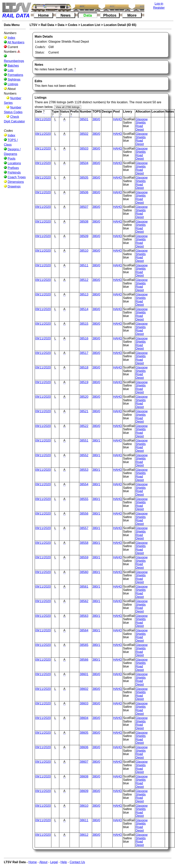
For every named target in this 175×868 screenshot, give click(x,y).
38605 (84, 733)
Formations (15, 75)
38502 (84, 134)
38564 (84, 630)
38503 (84, 149)
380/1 (96, 440)
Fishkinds (14, 173)
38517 (84, 353)
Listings (13, 84)
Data (88, 15)
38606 (84, 747)
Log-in (159, 4)
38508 (84, 222)
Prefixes (13, 168)
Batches (13, 66)
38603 (84, 703)
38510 (84, 251)
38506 (84, 192)
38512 (84, 280)
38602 (84, 689)
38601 (84, 674)
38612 (84, 835)
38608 (84, 776)
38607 (84, 762)
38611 (84, 820)
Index (11, 38)
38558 (84, 543)
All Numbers (16, 42)
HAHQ (117, 119)
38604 (84, 718)
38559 (84, 557)
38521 (84, 411)
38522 (84, 426)
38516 (84, 338)
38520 (84, 397)
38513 (84, 294)
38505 (84, 178)
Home (43, 15)
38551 (84, 440)
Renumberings (14, 61)
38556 (84, 514)
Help (64, 862)
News (66, 15)
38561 (84, 587)
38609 (84, 791)
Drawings (14, 186)
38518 (84, 367)
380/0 (96, 119)
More (132, 15)
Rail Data (47, 25)
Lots (10, 70)
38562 (84, 601)
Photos (110, 15)
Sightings (14, 80)
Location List (91, 25)
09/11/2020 (43, 119)
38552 (84, 455)
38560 (84, 572)
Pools (11, 159)
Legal (54, 862)
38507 (84, 207)
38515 (84, 324)
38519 (84, 382)
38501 (84, 119)
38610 (84, 806)
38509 (84, 236)
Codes (73, 25)
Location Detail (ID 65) (120, 25)
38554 (84, 484)
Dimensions (16, 182)
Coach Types (17, 177)
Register (159, 8)
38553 (84, 470)
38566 (84, 660)
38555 (84, 499)
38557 (84, 528)
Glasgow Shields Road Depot (141, 124)
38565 (84, 645)
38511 (84, 265)
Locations (14, 163)
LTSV (34, 25)
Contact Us (77, 862)
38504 (84, 163)
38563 (84, 616)
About (43, 862)
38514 (84, 309)
